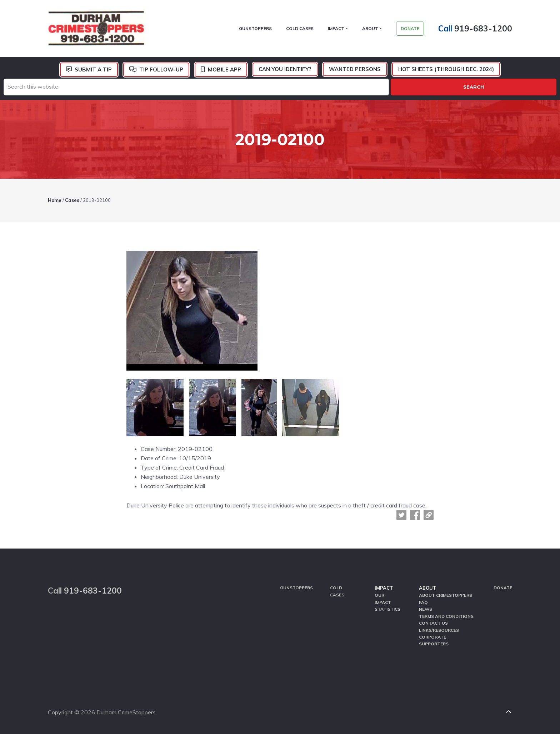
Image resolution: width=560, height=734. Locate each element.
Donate (503, 588)
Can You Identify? (285, 69)
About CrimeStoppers (446, 595)
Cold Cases (337, 591)
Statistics (387, 609)
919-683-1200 (483, 28)
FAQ (423, 602)
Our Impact (383, 599)
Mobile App (224, 70)
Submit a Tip (93, 70)
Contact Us (433, 623)
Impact (384, 588)
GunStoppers (296, 588)
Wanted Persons (355, 69)
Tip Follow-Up (161, 70)
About (428, 588)
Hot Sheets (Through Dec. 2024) (446, 69)
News (426, 609)
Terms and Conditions (446, 616)
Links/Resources (439, 630)
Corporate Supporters (434, 640)
